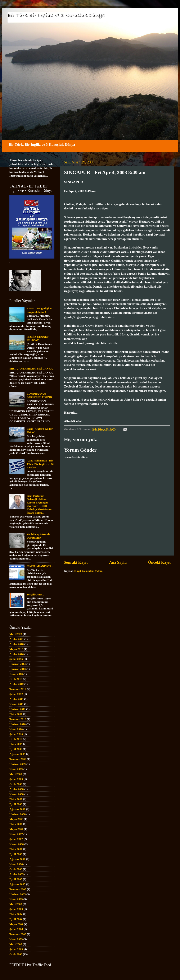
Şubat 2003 (16, 949)
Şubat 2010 (16, 734)
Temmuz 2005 (18, 889)
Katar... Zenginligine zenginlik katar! (39, 310)
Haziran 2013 (18, 669)
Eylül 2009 (16, 749)
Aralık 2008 (17, 789)
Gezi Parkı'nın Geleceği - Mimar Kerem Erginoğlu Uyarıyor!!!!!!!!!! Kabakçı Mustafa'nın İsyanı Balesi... (39, 504)
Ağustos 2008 (17, 809)
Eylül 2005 (16, 879)
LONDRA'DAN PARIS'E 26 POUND (39, 395)
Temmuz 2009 (18, 759)
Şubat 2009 (16, 779)
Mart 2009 (16, 774)
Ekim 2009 (16, 744)
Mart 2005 (16, 904)
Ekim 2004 (16, 914)
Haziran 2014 (18, 664)
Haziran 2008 (18, 814)
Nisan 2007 (16, 834)
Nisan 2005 (16, 899)
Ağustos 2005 (17, 884)
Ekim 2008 (16, 799)
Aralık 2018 (17, 644)
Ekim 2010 (16, 714)
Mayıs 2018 (16, 649)
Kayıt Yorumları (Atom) (89, 571)
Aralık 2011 (16, 699)
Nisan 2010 (16, 729)
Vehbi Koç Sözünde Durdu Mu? (38, 536)
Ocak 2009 (16, 784)
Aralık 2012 (17, 684)
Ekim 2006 (16, 849)
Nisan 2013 (16, 674)
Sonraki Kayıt (76, 562)
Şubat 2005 (16, 909)
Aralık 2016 (17, 654)
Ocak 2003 (16, 954)
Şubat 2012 (16, 694)
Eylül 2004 (16, 919)
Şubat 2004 (16, 929)
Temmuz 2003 (18, 934)
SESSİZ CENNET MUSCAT (38, 338)
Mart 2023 (16, 634)
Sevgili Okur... (35, 594)
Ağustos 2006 (17, 859)
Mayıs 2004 (16, 924)
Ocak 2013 (16, 679)
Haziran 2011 (17, 709)
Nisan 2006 (16, 864)
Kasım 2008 (17, 794)
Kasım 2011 (16, 704)
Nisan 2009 (16, 769)
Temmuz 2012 (18, 689)
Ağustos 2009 (17, 754)
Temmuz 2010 (18, 719)
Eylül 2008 (16, 804)
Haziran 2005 (18, 894)
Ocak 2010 (16, 739)
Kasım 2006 (17, 844)
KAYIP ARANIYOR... (40, 566)
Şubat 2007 (16, 839)
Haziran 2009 (18, 764)
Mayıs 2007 (16, 829)
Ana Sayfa (118, 562)
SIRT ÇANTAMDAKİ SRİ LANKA (31, 369)
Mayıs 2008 (16, 819)
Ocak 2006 (16, 869)
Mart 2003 (16, 944)
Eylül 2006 (16, 854)
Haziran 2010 (18, 724)
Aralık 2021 (17, 639)
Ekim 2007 (16, 824)
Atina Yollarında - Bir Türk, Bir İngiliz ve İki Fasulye (40, 464)
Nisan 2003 (16, 939)
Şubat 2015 (16, 659)
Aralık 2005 (17, 874)
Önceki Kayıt (159, 562)
